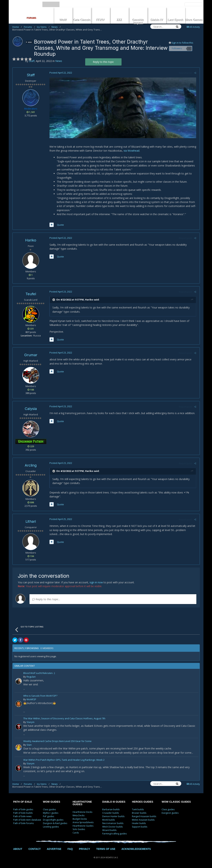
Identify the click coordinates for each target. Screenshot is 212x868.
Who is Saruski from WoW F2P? (40, 697)
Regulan (31, 677)
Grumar (31, 355)
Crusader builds (111, 813)
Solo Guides (79, 830)
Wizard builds (109, 831)
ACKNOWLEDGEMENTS (136, 849)
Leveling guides (51, 827)
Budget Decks (80, 819)
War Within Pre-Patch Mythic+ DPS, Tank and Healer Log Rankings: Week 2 (64, 761)
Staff (31, 75)
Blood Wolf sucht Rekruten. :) (39, 674)
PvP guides (48, 817)
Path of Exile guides (23, 810)
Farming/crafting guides (114, 834)
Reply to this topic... (46, 600)
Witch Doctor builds (112, 827)
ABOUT (18, 849)
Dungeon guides (170, 813)
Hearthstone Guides (83, 826)
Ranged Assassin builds (144, 817)
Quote (60, 225)
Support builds (140, 827)
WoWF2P (31, 700)
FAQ (70, 849)
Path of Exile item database (27, 820)
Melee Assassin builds (143, 820)
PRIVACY (85, 849)
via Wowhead (131, 151)
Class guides (49, 810)
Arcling (31, 466)
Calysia (31, 409)
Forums (29, 27)
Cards (76, 833)
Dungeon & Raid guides (55, 824)
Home (17, 27)
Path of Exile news (22, 817)
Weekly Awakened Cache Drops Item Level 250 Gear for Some (57, 742)
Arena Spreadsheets (83, 823)
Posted (60, 73)
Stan (29, 745)
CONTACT (34, 849)
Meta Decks (79, 816)
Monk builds (109, 820)
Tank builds (138, 810)
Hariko (31, 241)
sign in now (96, 583)
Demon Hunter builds (113, 817)
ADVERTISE (54, 849)
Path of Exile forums (23, 824)
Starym (30, 723)
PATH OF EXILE (23, 802)
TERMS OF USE (106, 849)
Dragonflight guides (53, 820)
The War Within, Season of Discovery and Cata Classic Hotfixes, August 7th (64, 719)
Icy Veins (43, 27)
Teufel (31, 294)
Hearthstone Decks (82, 813)
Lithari (31, 522)
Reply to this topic (103, 62)
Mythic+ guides (51, 813)
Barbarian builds (111, 810)
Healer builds (139, 824)
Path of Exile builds (23, 813)
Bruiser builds (139, 813)
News (56, 27)
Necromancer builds (113, 824)
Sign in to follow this (182, 43)
